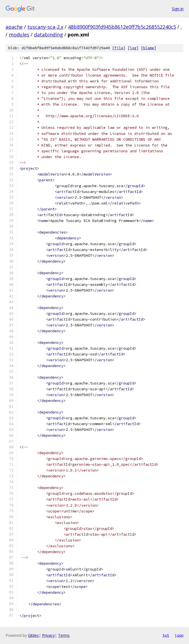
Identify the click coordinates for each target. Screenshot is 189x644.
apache (14, 27)
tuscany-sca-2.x (45, 27)
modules (19, 35)
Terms (64, 635)
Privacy (48, 635)
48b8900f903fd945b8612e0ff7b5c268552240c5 (122, 27)
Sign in (178, 9)
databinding (48, 35)
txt (166, 635)
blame (149, 48)
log (133, 48)
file (119, 48)
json (179, 635)
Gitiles (33, 635)
